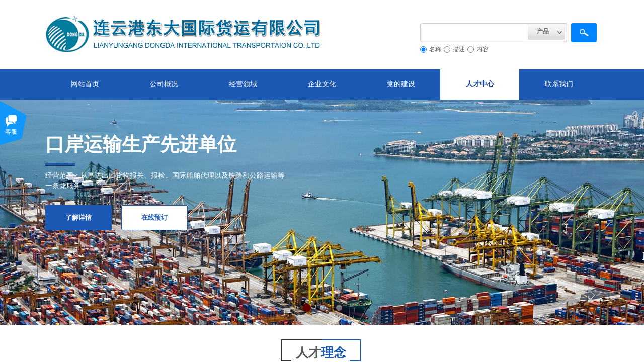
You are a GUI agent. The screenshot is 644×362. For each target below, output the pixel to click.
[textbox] (474, 33)
